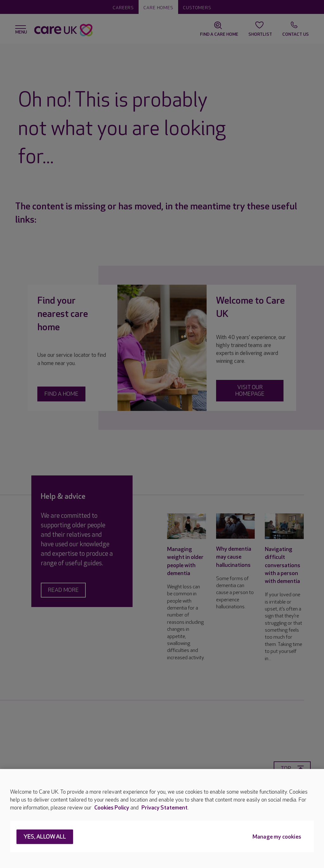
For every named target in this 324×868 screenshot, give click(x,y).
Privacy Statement (165, 808)
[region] (162, 818)
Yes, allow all (45, 837)
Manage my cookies (277, 837)
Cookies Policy (112, 808)
